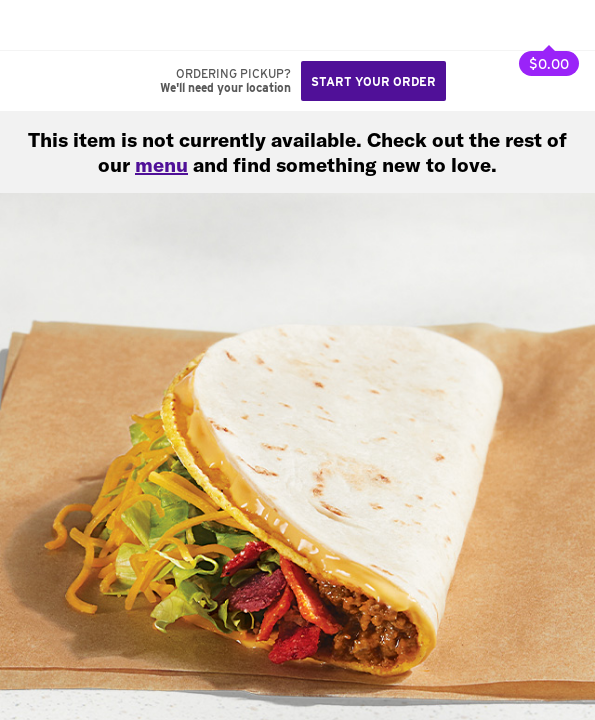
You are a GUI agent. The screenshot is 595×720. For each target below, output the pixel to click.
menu (161, 164)
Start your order (373, 81)
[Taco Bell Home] (35, 25)
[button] (82, 25)
